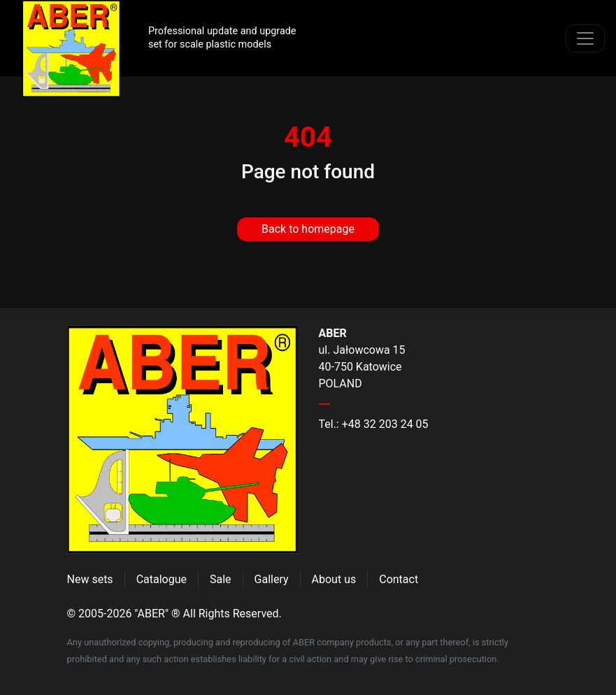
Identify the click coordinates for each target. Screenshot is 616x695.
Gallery (272, 579)
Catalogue (162, 579)
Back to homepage (308, 229)
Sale (221, 579)
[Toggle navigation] (585, 38)
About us (334, 579)
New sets (90, 579)
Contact (399, 579)
